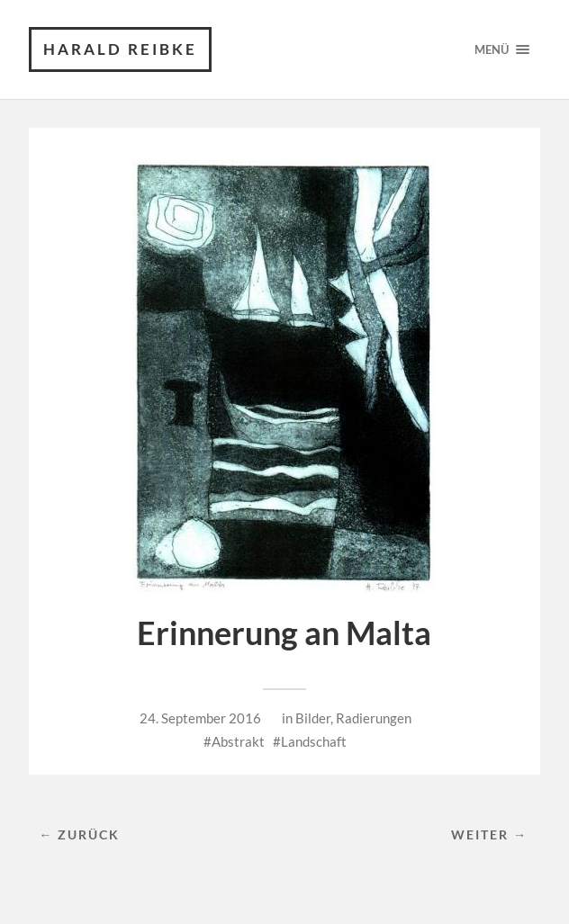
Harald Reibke (120, 49)
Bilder (313, 718)
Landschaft (314, 741)
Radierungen (374, 718)
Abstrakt (238, 741)
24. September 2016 (200, 718)
